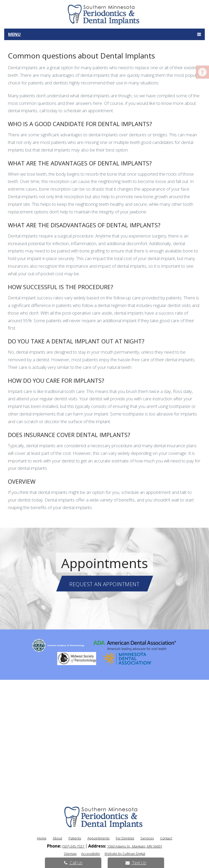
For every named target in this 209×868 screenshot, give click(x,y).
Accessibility (91, 854)
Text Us (136, 863)
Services (147, 838)
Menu (14, 34)
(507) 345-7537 (74, 846)
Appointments (98, 838)
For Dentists (125, 838)
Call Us (73, 863)
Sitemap (70, 854)
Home (42, 838)
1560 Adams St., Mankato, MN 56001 (135, 846)
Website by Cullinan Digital (125, 854)
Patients (75, 838)
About (58, 838)
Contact (166, 838)
